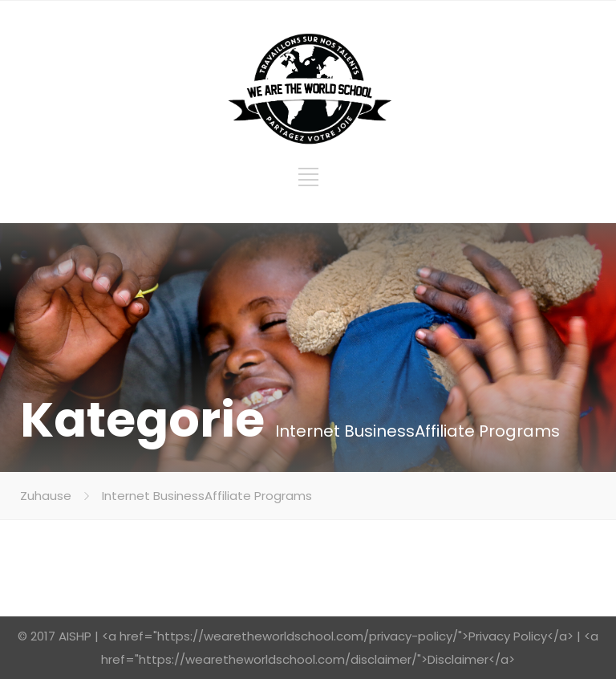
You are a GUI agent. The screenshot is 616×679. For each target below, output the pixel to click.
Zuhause (46, 496)
